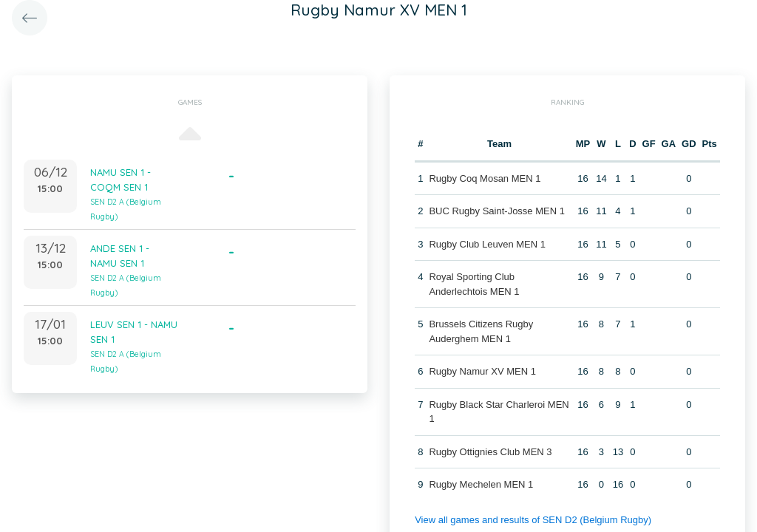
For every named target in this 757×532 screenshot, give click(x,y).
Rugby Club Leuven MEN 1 (487, 244)
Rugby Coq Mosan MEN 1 (485, 178)
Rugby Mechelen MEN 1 (481, 484)
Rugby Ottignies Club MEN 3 (490, 452)
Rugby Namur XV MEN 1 (482, 371)
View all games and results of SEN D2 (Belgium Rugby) (533, 520)
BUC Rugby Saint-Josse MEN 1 (497, 211)
